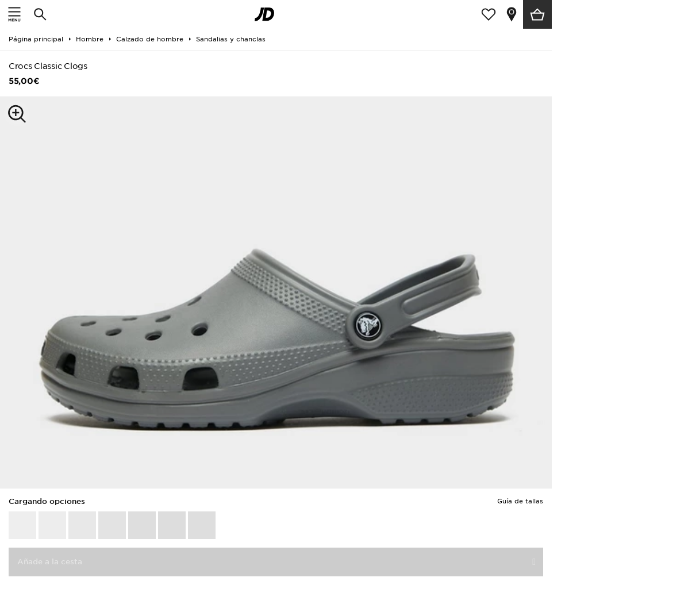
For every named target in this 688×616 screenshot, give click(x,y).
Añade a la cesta (50, 562)
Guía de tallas (520, 501)
